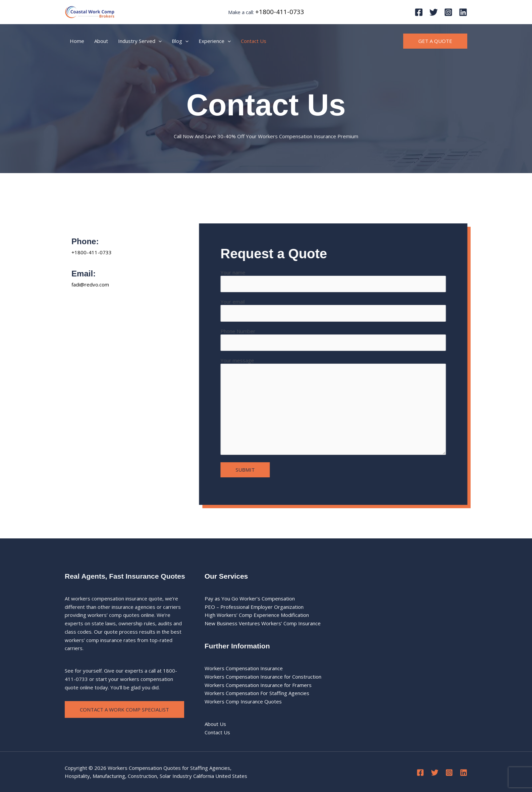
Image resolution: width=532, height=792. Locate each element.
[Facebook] (419, 12)
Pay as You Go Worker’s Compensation (250, 598)
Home (77, 41)
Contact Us (254, 41)
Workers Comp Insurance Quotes (243, 701)
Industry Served (140, 41)
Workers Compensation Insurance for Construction (263, 677)
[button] (435, 41)
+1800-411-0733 (280, 12)
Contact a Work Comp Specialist (124, 709)
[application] (158, 41)
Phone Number (343, 339)
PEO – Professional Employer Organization (254, 607)
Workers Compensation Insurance (244, 668)
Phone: (85, 241)
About (101, 41)
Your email (343, 310)
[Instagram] (448, 12)
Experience (215, 41)
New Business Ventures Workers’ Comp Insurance (263, 623)
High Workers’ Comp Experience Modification (257, 615)
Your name (343, 281)
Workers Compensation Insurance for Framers (258, 685)
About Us (215, 724)
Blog (180, 41)
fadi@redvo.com (90, 284)
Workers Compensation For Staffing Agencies (257, 693)
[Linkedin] (463, 12)
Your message (343, 407)
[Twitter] (434, 12)
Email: (84, 274)
